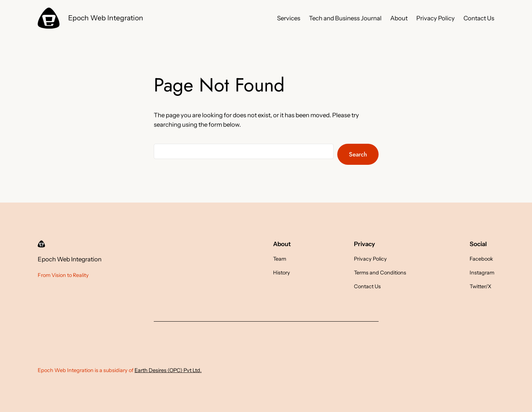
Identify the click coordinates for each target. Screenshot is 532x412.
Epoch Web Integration (106, 18)
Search (358, 154)
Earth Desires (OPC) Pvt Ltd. (168, 370)
